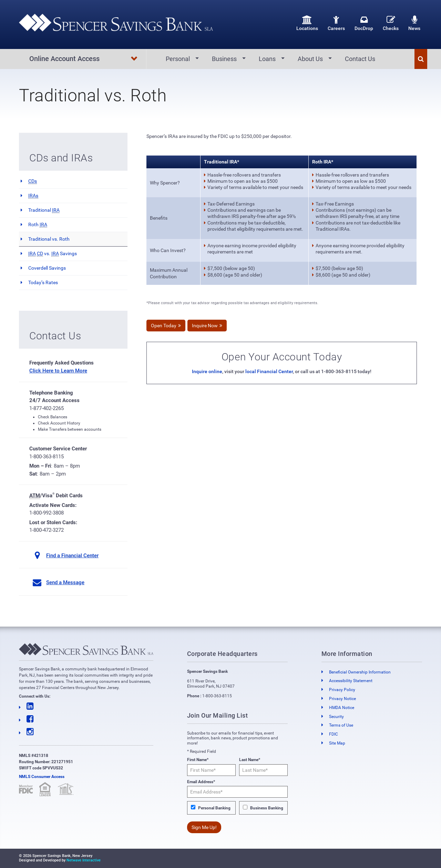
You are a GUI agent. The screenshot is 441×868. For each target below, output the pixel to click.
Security (336, 717)
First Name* (198, 760)
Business (224, 59)
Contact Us (360, 59)
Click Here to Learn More (58, 371)
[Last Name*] (263, 770)
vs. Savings (53, 254)
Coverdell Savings (47, 268)
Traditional (44, 210)
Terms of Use (341, 726)
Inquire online (207, 372)
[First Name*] (211, 770)
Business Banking (267, 808)
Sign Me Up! (204, 827)
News (414, 23)
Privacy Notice (342, 699)
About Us (310, 59)
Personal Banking (214, 808)
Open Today (164, 326)
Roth (38, 225)
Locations (307, 23)
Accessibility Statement (351, 681)
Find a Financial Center (72, 556)
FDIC (334, 734)
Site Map (337, 743)
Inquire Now (205, 326)
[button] (421, 59)
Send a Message (65, 582)
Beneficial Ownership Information (360, 672)
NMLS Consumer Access (42, 777)
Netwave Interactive (84, 860)
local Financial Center (269, 372)
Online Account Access (84, 59)
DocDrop (364, 23)
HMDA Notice (342, 708)
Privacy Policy (342, 690)
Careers (336, 23)
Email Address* (201, 782)
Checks (391, 23)
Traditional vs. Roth (49, 239)
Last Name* (250, 760)
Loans (267, 59)
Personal (178, 59)
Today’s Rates (43, 282)
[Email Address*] (238, 792)
